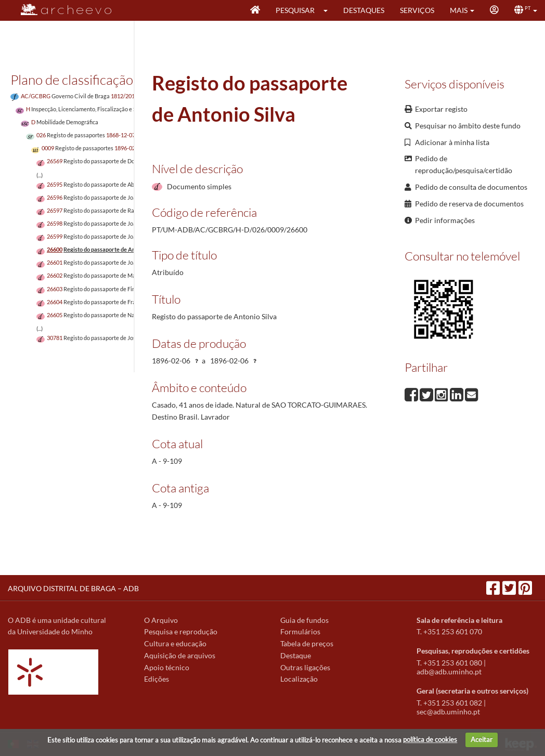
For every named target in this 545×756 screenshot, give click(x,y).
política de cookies (430, 739)
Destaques (364, 10)
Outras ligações (305, 667)
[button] (329, 10)
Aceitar (482, 739)
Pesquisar (295, 10)
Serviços (417, 10)
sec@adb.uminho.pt (448, 712)
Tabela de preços (307, 643)
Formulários (300, 631)
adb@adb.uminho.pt (449, 672)
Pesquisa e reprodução (181, 631)
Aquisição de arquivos (180, 655)
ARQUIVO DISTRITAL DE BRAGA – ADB (73, 588)
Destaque (296, 655)
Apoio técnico (167, 667)
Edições (157, 679)
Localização (299, 679)
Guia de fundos (304, 620)
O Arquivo (161, 620)
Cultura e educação (175, 643)
